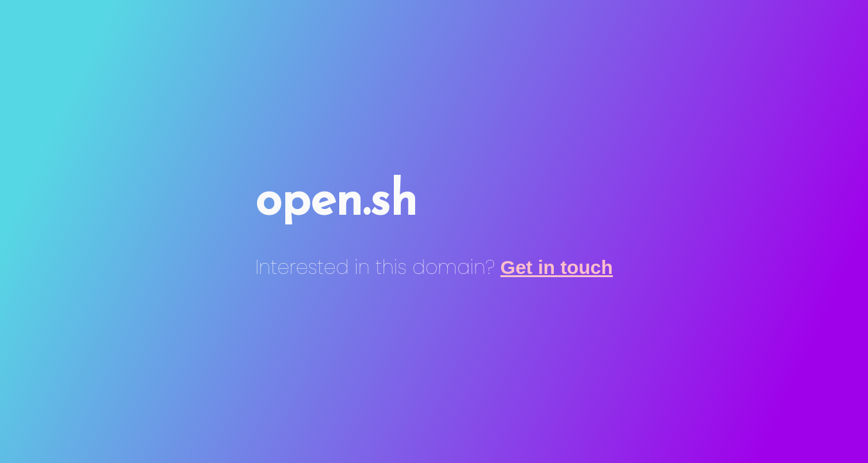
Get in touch (557, 267)
